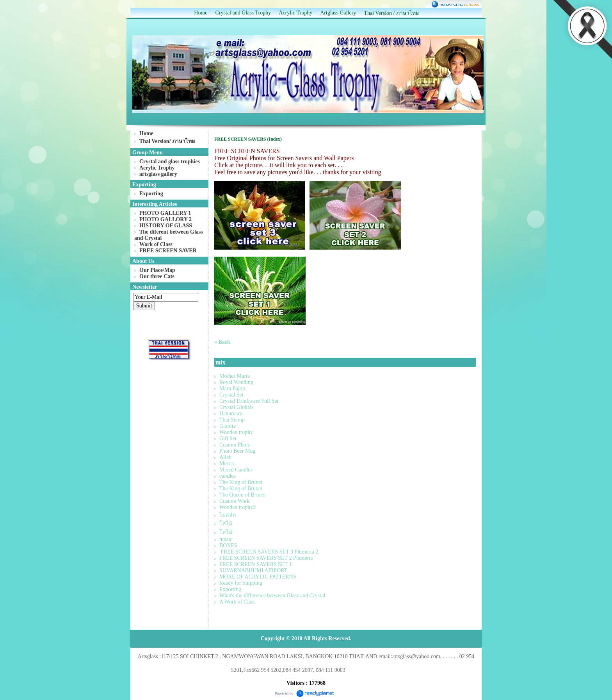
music (226, 539)
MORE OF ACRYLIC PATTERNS (258, 577)
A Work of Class (237, 602)
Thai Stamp (232, 420)
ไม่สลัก (228, 515)
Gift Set (228, 438)
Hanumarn (231, 413)
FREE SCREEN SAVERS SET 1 (255, 564)
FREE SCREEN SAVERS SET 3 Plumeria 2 (269, 552)
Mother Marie (235, 376)
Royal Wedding (236, 382)
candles (228, 476)
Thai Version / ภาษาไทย (391, 13)
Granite (228, 426)
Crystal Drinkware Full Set (249, 401)
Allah (225, 457)
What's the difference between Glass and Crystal (272, 596)
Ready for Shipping (241, 583)
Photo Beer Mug (238, 451)
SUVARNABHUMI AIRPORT (253, 571)
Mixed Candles (236, 470)
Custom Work (235, 501)
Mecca (227, 463)
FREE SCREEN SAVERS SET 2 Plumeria (266, 558)
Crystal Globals (237, 407)
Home (201, 13)
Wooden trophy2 (238, 507)
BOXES (228, 546)
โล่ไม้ (226, 524)
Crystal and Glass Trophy (243, 13)
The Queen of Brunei (243, 495)
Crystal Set (231, 395)
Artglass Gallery (338, 13)
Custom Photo (235, 445)
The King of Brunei (241, 482)
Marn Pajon (232, 388)
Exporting (230, 589)
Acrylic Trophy (295, 13)
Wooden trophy (236, 432)
